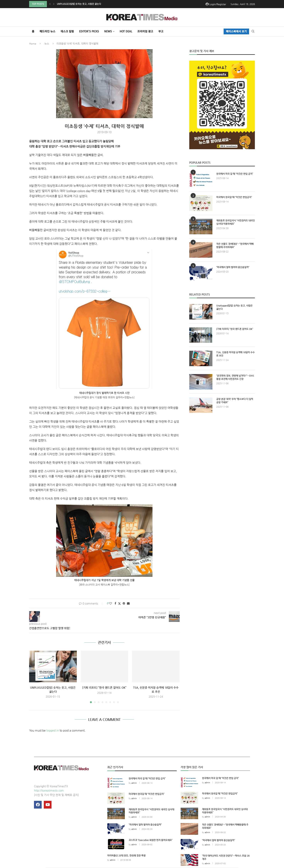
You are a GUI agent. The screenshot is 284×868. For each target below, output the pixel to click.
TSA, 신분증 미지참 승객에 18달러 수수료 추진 (235, 354)
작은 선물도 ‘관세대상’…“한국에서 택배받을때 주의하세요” (235, 245)
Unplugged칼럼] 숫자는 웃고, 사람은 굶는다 (79, 4)
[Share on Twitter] (119, 603)
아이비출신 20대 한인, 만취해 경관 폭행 (126, 855)
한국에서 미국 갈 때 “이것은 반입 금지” (235, 174)
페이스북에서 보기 (236, 31)
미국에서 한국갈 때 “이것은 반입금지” (234, 197)
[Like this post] (111, 603)
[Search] (253, 31)
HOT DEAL (126, 31)
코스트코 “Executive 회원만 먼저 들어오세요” (151, 840)
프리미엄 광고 (145, 31)
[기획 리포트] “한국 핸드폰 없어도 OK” (104, 688)
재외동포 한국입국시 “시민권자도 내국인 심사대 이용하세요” (236, 222)
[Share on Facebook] (115, 603)
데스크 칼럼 (67, 31)
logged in (53, 730)
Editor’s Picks (89, 31)
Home (33, 44)
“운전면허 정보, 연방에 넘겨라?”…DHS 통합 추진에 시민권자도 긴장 (235, 377)
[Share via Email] (128, 603)
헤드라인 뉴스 (47, 31)
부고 (161, 31)
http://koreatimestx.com (49, 790)
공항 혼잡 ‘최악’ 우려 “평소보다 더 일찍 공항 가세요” (235, 401)
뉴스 (47, 44)
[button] (50, 4)
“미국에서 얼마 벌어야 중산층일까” (233, 267)
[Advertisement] (222, 451)
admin (134, 783)
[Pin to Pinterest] (124, 603)
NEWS (108, 31)
